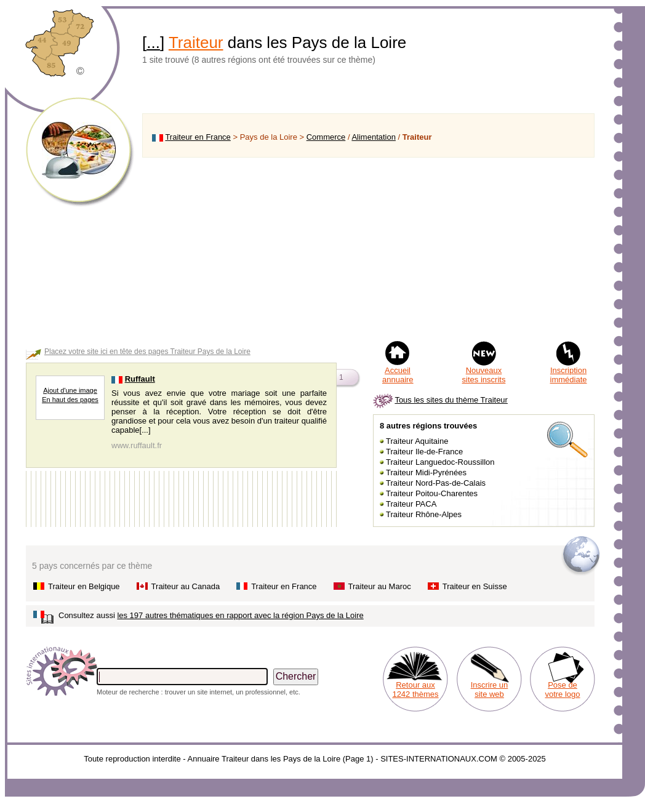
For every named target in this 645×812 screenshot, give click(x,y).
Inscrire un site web (490, 689)
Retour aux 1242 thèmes (415, 689)
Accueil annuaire (398, 375)
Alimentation (374, 137)
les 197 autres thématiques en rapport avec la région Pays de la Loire (240, 615)
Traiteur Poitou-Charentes (432, 493)
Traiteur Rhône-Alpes (424, 514)
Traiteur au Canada (186, 586)
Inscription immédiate (569, 375)
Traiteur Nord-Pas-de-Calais (436, 483)
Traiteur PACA (411, 504)
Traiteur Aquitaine (417, 441)
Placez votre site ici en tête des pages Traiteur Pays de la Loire (147, 352)
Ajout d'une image (70, 390)
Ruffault (140, 379)
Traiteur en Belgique (84, 586)
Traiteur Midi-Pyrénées (426, 472)
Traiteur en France (198, 137)
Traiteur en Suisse (475, 586)
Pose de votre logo (562, 689)
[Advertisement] (368, 249)
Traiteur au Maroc (380, 586)
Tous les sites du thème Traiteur (451, 400)
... (153, 42)
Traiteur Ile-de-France (424, 452)
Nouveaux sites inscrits (484, 375)
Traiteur (196, 42)
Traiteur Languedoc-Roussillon (440, 462)
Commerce (326, 137)
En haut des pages (70, 400)
